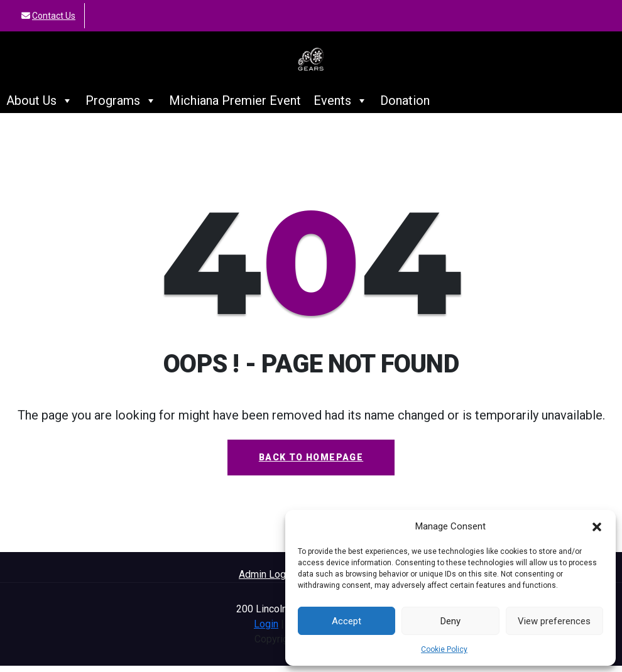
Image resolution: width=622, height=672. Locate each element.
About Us (40, 107)
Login (266, 630)
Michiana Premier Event (235, 107)
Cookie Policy (444, 649)
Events (341, 107)
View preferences (554, 621)
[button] (597, 526)
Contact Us (54, 16)
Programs (121, 107)
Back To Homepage (311, 463)
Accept (346, 621)
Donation (405, 107)
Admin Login (266, 581)
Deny (450, 621)
